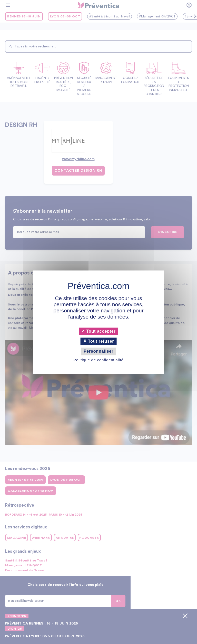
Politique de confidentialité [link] (98, 360)
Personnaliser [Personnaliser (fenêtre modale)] (98, 351)
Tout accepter (98, 331)
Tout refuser (99, 341)
